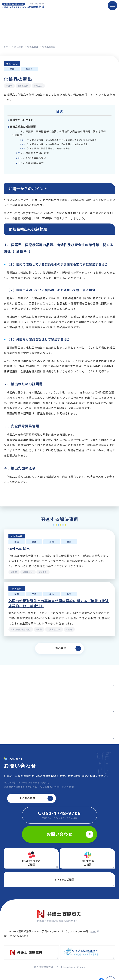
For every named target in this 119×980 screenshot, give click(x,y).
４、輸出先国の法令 (30, 163)
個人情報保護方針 (44, 967)
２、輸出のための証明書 (32, 153)
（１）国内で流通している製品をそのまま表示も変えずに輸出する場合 (58, 140)
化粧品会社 (33, 47)
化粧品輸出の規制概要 (22, 127)
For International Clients (71, 967)
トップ (7, 47)
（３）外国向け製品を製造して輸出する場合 (45, 148)
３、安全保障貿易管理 (31, 158)
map (95, 931)
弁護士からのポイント (22, 120)
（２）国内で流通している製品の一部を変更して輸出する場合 (54, 144)
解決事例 (19, 47)
